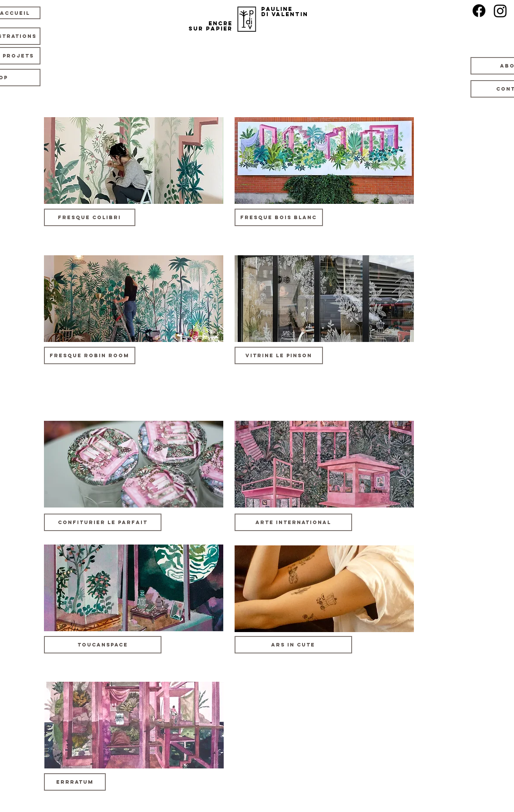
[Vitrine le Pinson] (279, 355)
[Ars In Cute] (293, 645)
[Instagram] (500, 11)
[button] (103, 522)
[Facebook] (479, 11)
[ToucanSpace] (103, 645)
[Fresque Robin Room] (90, 355)
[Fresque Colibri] (90, 217)
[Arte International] (293, 522)
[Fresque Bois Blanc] (279, 217)
